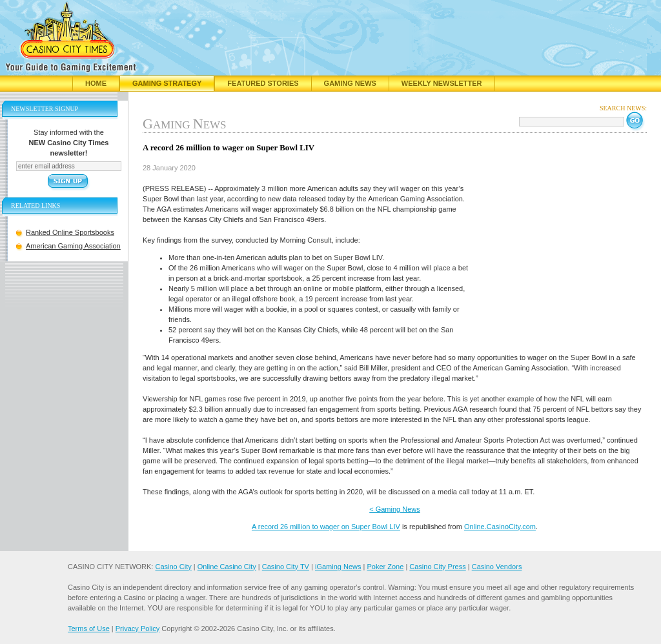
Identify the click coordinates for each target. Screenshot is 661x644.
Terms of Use (89, 629)
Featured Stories (263, 83)
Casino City (173, 567)
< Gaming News (395, 509)
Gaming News (350, 83)
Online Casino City (227, 567)
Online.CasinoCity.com (500, 527)
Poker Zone (385, 567)
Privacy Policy (137, 629)
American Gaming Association (73, 246)
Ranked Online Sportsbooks (70, 232)
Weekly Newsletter (442, 83)
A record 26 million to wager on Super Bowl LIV (326, 527)
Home (96, 83)
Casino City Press (437, 567)
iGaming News (338, 567)
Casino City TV (286, 567)
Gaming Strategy (167, 83)
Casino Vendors (497, 567)
